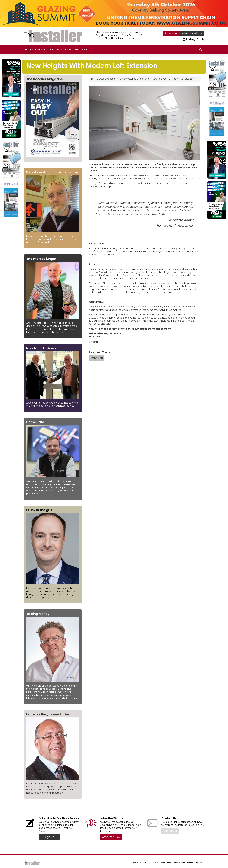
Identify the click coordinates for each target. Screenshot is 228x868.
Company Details (139, 862)
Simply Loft (97, 358)
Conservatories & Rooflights (134, 79)
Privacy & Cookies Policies (188, 862)
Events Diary (64, 50)
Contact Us (170, 831)
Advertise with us (192, 33)
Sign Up (50, 837)
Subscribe (171, 33)
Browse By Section (42, 50)
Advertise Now (111, 837)
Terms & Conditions (161, 862)
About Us (81, 50)
